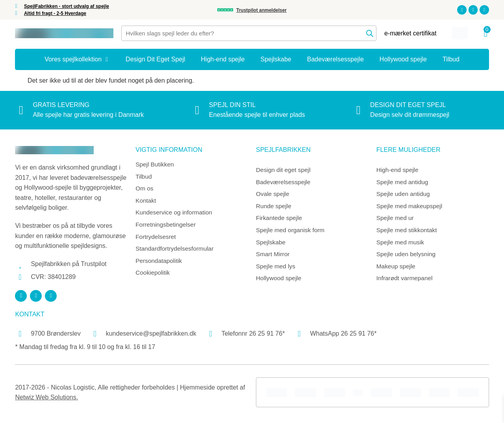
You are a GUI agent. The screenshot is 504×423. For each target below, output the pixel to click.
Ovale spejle (273, 195)
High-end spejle (398, 170)
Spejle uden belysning (407, 257)
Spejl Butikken (155, 165)
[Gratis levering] (21, 110)
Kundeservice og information (175, 214)
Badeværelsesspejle (284, 183)
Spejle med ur (396, 220)
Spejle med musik (401, 245)
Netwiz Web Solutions (45, 397)
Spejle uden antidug (404, 195)
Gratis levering (61, 105)
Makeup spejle (397, 270)
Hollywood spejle (280, 282)
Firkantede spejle (280, 220)
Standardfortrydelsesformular (176, 252)
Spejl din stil (233, 105)
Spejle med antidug (403, 183)
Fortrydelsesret (157, 239)
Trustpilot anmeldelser (261, 10)
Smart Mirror (273, 257)
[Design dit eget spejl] (358, 110)
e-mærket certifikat (410, 33)
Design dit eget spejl (408, 105)
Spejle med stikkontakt (408, 232)
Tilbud (144, 177)
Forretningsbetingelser (167, 227)
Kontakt (146, 202)
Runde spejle (274, 208)
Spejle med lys (276, 270)
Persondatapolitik (160, 264)
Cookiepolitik (153, 276)
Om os (145, 189)
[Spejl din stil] (197, 110)
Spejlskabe (271, 245)
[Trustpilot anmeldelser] (225, 10)
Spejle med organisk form (292, 232)
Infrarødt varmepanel (406, 282)
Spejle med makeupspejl (411, 208)
